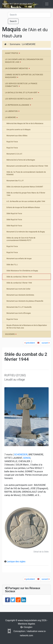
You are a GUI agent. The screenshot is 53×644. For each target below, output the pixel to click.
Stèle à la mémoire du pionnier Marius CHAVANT (25, 187)
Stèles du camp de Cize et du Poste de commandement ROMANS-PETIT (21, 239)
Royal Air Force (12, 142)
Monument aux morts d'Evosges (19, 313)
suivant (46, 343)
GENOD (26, 458)
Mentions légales (26, 624)
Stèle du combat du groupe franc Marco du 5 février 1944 (26, 194)
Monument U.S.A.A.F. (14, 154)
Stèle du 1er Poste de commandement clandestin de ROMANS (26, 173)
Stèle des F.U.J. (12, 265)
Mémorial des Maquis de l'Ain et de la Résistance (25, 123)
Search (13, 21)
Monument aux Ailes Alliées (17, 136)
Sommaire (15, 44)
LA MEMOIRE (29, 44)
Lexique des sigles (16, 562)
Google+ (28, 627)
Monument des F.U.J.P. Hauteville (19, 307)
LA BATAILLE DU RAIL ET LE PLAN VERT (21, 93)
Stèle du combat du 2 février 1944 (19, 277)
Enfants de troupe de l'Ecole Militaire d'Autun (23, 207)
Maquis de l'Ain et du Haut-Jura (17, 4)
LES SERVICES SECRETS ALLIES (18, 99)
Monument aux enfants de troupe (19, 259)
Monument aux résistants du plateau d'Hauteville (25, 301)
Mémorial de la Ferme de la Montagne (21, 160)
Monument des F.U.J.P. (15, 181)
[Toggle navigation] (47, 4)
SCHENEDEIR (21, 455)
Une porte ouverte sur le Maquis (19, 130)
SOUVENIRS (10, 334)
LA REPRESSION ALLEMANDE (17, 105)
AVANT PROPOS (12, 53)
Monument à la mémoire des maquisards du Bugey (26, 232)
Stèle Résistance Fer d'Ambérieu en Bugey (22, 271)
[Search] (29, 15)
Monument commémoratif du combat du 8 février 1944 (27, 166)
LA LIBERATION (11, 111)
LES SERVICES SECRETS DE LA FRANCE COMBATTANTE (21, 85)
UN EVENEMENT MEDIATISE (17, 68)
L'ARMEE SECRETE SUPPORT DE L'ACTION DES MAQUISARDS (24, 76)
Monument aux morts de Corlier (18, 289)
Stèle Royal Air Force (14, 214)
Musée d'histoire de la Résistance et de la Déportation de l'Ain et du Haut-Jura (27, 327)
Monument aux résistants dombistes (20, 295)
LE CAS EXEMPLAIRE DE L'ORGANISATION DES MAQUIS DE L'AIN (24, 61)
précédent (30, 343)
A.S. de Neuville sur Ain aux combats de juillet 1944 (26, 201)
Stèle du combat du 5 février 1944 (19, 283)
